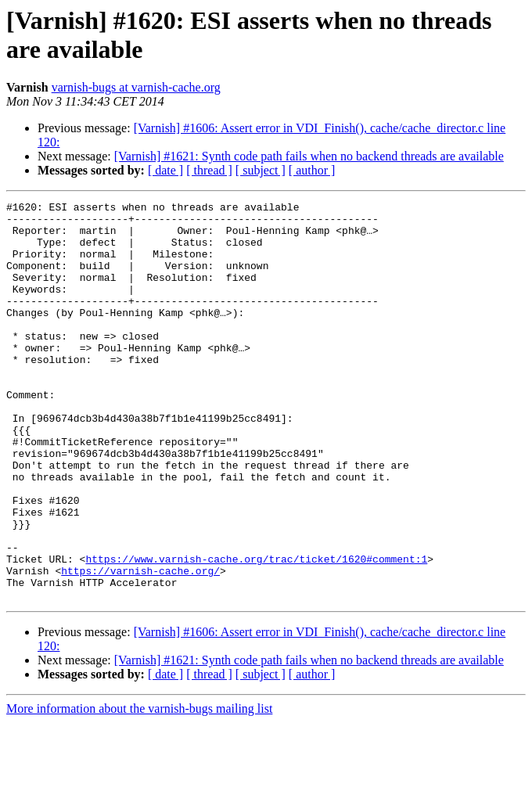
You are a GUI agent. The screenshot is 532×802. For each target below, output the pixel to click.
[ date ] (165, 170)
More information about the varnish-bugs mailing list (139, 788)
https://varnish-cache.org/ (140, 646)
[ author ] (312, 170)
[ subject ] (261, 170)
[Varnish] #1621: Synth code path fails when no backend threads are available (309, 156)
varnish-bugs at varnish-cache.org (136, 87)
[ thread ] (209, 170)
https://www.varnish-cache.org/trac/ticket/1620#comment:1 (256, 631)
